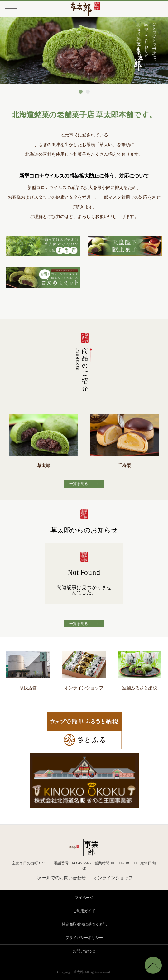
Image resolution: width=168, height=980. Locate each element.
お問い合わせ (84, 951)
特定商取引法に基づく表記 (84, 924)
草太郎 (44, 441)
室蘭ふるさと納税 (140, 685)
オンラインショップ (84, 685)
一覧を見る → (84, 484)
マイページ (84, 898)
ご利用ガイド (84, 911)
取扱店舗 (28, 685)
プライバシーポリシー (84, 938)
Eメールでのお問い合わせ (61, 878)
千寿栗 (125, 441)
